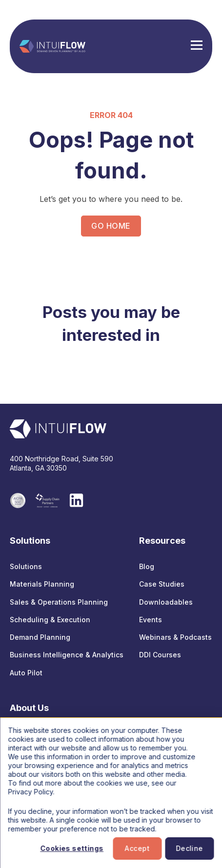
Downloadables (166, 602)
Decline (189, 848)
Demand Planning (40, 637)
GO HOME (111, 226)
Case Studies (162, 584)
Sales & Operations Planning (59, 602)
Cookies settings (72, 848)
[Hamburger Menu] (197, 46)
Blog (147, 566)
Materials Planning (42, 584)
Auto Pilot (26, 673)
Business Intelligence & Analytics (67, 655)
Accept (137, 848)
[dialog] (111, 793)
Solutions (26, 566)
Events (151, 620)
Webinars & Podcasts (175, 637)
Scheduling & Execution (50, 620)
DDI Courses (160, 655)
